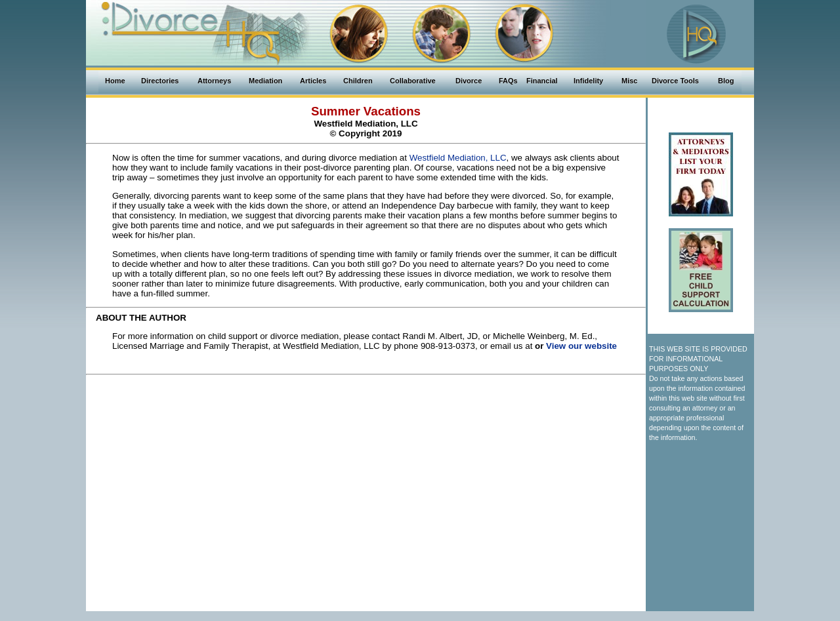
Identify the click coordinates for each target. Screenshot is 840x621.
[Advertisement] (366, 409)
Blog (726, 81)
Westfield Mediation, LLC (458, 158)
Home (115, 81)
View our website (581, 346)
